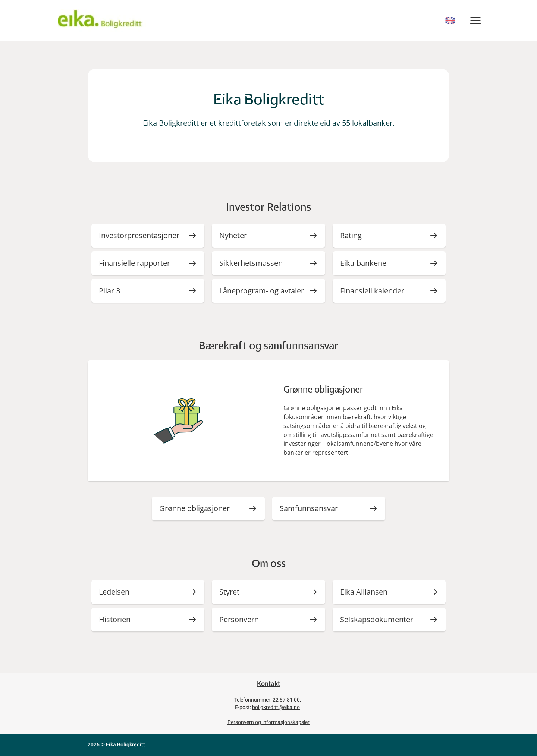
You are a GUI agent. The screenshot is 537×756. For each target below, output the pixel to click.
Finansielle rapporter (134, 263)
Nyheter (233, 235)
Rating (351, 235)
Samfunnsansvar (309, 508)
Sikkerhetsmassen (251, 263)
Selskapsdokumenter (377, 619)
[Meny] (476, 21)
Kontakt (268, 683)
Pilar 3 (109, 291)
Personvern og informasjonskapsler (268, 722)
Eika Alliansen (364, 592)
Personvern (239, 619)
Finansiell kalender (372, 291)
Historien (115, 619)
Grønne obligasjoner (194, 508)
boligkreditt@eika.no (276, 707)
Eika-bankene (363, 263)
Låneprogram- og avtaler (262, 291)
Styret (229, 592)
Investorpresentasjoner (139, 235)
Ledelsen (114, 592)
